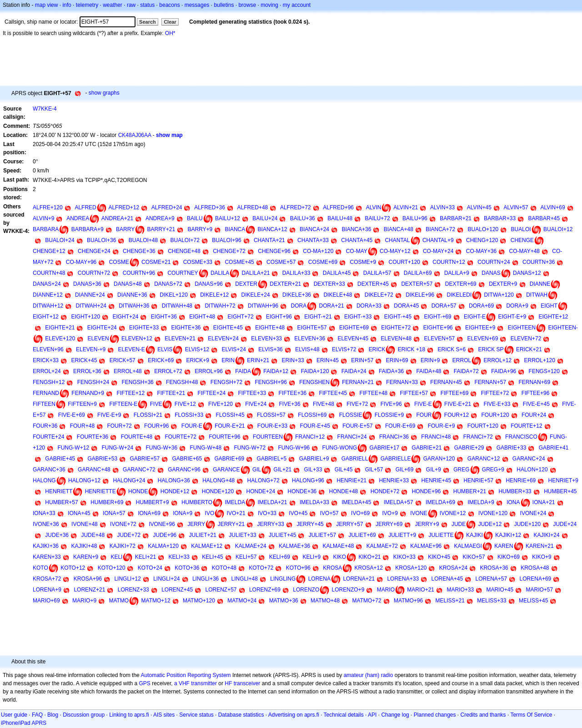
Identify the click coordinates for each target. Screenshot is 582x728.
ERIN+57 (362, 360)
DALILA (220, 273)
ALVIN (374, 207)
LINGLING (283, 579)
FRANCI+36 (394, 437)
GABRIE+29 (469, 448)
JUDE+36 (57, 535)
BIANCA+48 (399, 229)
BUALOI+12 (558, 229)
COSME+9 (363, 262)
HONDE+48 (344, 491)
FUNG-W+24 (117, 448)
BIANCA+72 (440, 229)
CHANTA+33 (313, 240)
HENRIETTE (100, 491)
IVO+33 (267, 513)
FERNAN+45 (446, 382)
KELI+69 (280, 557)
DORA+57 (444, 306)
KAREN (504, 546)
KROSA (332, 568)
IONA (513, 502)
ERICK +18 (411, 349)
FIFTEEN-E (123, 404)
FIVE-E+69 (72, 415)
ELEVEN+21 (180, 339)
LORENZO (306, 590)
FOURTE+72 (180, 437)
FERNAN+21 (358, 382)
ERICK (377, 349)
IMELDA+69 (440, 502)
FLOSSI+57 (271, 415)
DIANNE (540, 284)
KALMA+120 (163, 546)
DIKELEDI (459, 295)
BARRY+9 (200, 229)
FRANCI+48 (436, 437)
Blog (53, 715)
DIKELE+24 (256, 295)
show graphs (104, 93)
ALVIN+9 (43, 218)
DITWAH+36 (134, 306)
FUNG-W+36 (161, 448)
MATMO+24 (242, 601)
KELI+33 (179, 557)
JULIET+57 (322, 535)
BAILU (195, 218)
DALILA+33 (296, 273)
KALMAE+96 (426, 546)
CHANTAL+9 (438, 240)
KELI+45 (212, 557)
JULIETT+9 (402, 535)
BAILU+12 (228, 218)
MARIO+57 (539, 590)
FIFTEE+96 (536, 393)
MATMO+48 (325, 601)
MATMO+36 (284, 601)
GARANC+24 (529, 459)
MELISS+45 (533, 601)
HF (228, 683)
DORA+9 (517, 306)
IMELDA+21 (273, 502)
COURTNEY (183, 273)
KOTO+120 (112, 568)
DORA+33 (369, 306)
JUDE (459, 524)
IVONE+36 (46, 524)
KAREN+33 (47, 557)
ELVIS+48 (307, 349)
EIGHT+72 (241, 317)
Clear (170, 22)
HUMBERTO (197, 502)
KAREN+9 (86, 557)
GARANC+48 (94, 470)
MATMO (119, 601)
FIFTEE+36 (293, 393)
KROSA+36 (494, 568)
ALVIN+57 (516, 207)
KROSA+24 (453, 568)
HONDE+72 (385, 491)
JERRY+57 (349, 524)
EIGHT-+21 (318, 317)
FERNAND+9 (88, 393)
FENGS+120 (544, 371)
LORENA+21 (359, 579)
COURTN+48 (49, 273)
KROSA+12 (369, 568)
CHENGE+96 (274, 251)
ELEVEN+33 (266, 339)
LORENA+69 (536, 579)
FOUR (424, 415)
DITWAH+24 (91, 306)
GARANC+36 (49, 470)
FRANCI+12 (310, 437)
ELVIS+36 (270, 349)
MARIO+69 (46, 601)
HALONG (44, 480)
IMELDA (235, 502)
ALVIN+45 (479, 207)
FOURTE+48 (137, 437)
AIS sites (164, 715)
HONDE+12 (175, 491)
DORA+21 (332, 306)
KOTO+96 (298, 568)
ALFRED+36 (210, 207)
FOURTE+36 (93, 437)
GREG (461, 470)
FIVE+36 (290, 404)
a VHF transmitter (196, 683)
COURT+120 (404, 262)
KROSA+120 (411, 568)
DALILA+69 (418, 273)
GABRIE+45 (60, 459)
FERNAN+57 (490, 382)
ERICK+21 (529, 349)
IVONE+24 (533, 513)
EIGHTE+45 (228, 328)
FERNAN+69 (534, 382)
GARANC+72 (139, 470)
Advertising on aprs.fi (294, 715)
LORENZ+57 (221, 590)
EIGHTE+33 (144, 328)
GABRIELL (355, 459)
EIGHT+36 (164, 317)
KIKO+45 (439, 557)
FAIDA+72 (466, 371)
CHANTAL (397, 240)
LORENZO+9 (348, 590)
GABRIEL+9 (314, 459)
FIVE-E (423, 404)
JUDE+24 (565, 524)
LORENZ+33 (133, 590)
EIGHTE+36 (186, 328)
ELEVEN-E (131, 349)
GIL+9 (434, 470)
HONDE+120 (218, 491)
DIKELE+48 (338, 295)
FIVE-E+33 (497, 404)
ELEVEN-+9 (91, 349)
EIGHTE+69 (354, 328)
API (372, 715)
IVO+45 (298, 513)
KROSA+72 (47, 579)
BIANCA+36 (356, 229)
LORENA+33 (403, 579)
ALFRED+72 (296, 207)
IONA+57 (114, 513)
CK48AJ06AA (135, 135)
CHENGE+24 (94, 251)
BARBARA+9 (88, 229)
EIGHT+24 (125, 317)
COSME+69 (323, 262)
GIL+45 (344, 470)
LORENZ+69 (265, 590)
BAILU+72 (378, 218)
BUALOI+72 (185, 240)
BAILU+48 (340, 218)
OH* (170, 33)
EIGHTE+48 (270, 328)
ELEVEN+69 (483, 339)
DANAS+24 (47, 284)
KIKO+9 (542, 557)
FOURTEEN (268, 437)
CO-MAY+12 (395, 251)
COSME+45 (239, 262)
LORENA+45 (447, 579)
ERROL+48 (128, 371)
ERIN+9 (430, 360)
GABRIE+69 (230, 459)
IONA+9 (183, 513)
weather (113, 5)
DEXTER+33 (329, 284)
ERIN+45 (328, 360)
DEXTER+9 (503, 284)
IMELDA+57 (399, 502)
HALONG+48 (218, 480)
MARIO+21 (421, 590)
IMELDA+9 (481, 502)
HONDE (138, 491)
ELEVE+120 (60, 339)
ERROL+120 (540, 360)
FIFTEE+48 (374, 393)
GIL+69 (405, 470)
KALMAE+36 (294, 546)
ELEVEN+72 (526, 339)
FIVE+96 (391, 404)
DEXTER (246, 284)
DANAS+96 (209, 284)
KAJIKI (474, 535)
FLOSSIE (351, 415)
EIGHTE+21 (60, 328)
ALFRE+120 (48, 207)
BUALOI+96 (226, 240)
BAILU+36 (303, 218)
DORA (299, 306)
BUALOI (521, 229)
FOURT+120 (483, 426)
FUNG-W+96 (294, 448)
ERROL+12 (497, 360)
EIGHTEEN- (563, 328)
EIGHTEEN (522, 328)
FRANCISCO (521, 437)
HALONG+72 (263, 480)
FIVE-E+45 (536, 404)
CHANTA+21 (269, 240)
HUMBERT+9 (153, 502)
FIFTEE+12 (130, 393)
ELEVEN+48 (396, 339)
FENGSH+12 (49, 382)
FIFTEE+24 (211, 393)
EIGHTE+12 (554, 317)
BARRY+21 (161, 229)
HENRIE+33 (394, 480)
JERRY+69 (389, 524)
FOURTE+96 (224, 437)
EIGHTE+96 (438, 328)
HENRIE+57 (479, 480)
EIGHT (549, 306)
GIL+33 (313, 470)
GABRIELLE (396, 459)
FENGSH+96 (271, 382)
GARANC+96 (184, 470)
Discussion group (84, 715)
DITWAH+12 (48, 306)
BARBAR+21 (456, 218)
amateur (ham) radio (369, 675)
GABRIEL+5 (272, 459)
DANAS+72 (168, 284)
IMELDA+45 (356, 502)
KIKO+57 (474, 557)
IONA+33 (44, 513)
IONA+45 (79, 513)
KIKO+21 (369, 557)
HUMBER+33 (515, 491)
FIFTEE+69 (455, 393)
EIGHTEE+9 (480, 328)
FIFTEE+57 (414, 393)
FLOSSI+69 (312, 415)
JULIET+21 (203, 535)
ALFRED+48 (253, 207)
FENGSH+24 (93, 382)
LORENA (319, 579)
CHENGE (522, 240)
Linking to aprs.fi (129, 715)
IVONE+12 (453, 513)
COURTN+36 (539, 262)
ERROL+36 (87, 371)
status (147, 5)
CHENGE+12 (49, 251)
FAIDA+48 (429, 371)
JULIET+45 (282, 535)
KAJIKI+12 (508, 535)
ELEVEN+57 (440, 339)
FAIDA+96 (504, 371)
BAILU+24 (265, 218)
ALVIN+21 (406, 207)
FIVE (156, 404)
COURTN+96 (139, 273)
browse (247, 5)
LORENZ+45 (177, 590)
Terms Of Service (531, 715)
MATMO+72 (367, 601)
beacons (169, 5)
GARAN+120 (439, 459)
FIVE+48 (324, 404)
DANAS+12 (527, 273)
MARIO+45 (500, 590)
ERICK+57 (123, 360)
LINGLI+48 (245, 579)
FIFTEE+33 (252, 393)
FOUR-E (192, 426)
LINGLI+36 (206, 579)
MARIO (386, 590)
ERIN (228, 360)
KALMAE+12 (207, 546)
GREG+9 (493, 470)
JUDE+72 (129, 535)
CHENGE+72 (229, 251)
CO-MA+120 (318, 251)
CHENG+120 (482, 240)
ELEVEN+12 (137, 339)
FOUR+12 (457, 415)
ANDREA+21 (117, 218)
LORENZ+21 (89, 590)
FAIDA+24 (354, 371)
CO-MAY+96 (81, 262)
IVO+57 (329, 513)
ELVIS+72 (344, 349)
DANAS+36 (87, 284)
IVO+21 (236, 513)
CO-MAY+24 (438, 251)
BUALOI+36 (101, 240)
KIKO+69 (509, 557)
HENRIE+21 (351, 480)
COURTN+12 (449, 262)
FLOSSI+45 (230, 415)
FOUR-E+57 (357, 426)
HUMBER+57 (61, 502)
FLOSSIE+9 (389, 415)
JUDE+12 (490, 524)
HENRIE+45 (436, 480)
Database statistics (241, 715)
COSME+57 (281, 262)
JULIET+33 (242, 535)
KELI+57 (246, 557)
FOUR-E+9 (442, 426)
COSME (119, 262)
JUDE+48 (93, 535)
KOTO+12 (73, 568)
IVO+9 (390, 513)
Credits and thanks (483, 715)
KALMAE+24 (251, 546)
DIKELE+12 (214, 295)
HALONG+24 (129, 480)
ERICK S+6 (452, 349)
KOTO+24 (150, 568)
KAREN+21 (540, 546)
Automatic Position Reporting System (186, 675)
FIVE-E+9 (109, 415)
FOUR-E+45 (315, 426)
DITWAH (537, 295)
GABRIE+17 (385, 448)
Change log (395, 715)
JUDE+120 (527, 524)
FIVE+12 (185, 404)
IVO (210, 513)
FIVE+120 (221, 404)
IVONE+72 (123, 524)
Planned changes (435, 715)
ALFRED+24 (167, 207)
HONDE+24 (261, 491)
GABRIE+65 (187, 459)
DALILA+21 (256, 273)
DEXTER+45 (373, 284)
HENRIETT (59, 491)
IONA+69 (149, 513)
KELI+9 (311, 557)
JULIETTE (441, 535)
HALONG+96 (308, 480)
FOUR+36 (45, 426)
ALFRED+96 (338, 207)
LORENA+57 (492, 579)
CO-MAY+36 (481, 251)
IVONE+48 (85, 524)
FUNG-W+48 (206, 448)
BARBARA (46, 229)
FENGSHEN (314, 382)
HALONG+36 (174, 480)
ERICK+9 (198, 360)
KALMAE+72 (382, 546)
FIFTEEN (44, 404)
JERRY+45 (310, 524)
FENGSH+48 (182, 382)
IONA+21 (544, 502)
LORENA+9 (47, 590)
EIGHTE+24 (102, 328)
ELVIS (165, 349)
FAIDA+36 (391, 371)
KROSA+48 (535, 568)
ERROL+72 (168, 371)
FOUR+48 (82, 426)
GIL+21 (283, 470)
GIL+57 (374, 470)
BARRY (125, 229)
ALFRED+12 (124, 207)
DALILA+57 (377, 273)
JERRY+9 (427, 524)
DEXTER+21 (285, 284)
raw (131, 5)
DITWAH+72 (220, 306)
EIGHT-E (475, 317)
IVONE (419, 513)
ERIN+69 (397, 360)
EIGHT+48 (202, 317)
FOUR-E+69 (400, 426)
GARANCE (226, 470)
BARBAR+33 (500, 218)
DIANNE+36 (132, 295)
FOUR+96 (156, 426)
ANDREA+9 (160, 218)
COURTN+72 (94, 273)
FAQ (37, 715)
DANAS (491, 273)
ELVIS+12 (197, 349)
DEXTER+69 (461, 284)
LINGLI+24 (166, 579)
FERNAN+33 (402, 382)
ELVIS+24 (233, 349)
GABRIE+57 (145, 459)
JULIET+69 (362, 535)
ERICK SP (491, 349)
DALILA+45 (337, 273)
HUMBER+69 (107, 502)
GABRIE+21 (427, 448)
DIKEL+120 (174, 295)
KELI (116, 557)
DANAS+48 (128, 284)
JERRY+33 (270, 524)
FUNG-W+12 (73, 448)
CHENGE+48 (184, 251)
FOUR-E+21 (230, 426)
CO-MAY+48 (524, 251)
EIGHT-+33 (358, 317)
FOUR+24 (534, 415)
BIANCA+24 (314, 229)
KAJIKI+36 (46, 546)
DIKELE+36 (297, 295)
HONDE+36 (302, 491)
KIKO (339, 557)
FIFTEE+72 (495, 393)
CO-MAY (357, 251)
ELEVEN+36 (310, 339)
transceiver (247, 683)
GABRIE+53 (102, 459)
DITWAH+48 (177, 306)
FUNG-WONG (340, 448)
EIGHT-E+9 (512, 317)
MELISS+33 (492, 601)
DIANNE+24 (90, 295)
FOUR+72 (119, 426)
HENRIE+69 (521, 480)
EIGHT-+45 (398, 317)
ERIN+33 (293, 360)
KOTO (40, 568)
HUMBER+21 (470, 491)
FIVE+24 (256, 404)
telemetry (87, 5)
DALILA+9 (457, 273)
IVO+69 (360, 513)
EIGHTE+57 (312, 328)
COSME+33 (198, 262)
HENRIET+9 (563, 480)
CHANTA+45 (357, 240)
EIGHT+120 (85, 317)
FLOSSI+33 (189, 415)
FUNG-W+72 (250, 448)
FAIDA (243, 371)
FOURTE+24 (48, 437)
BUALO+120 (483, 229)
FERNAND (46, 393)
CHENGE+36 (139, 251)
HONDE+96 (426, 491)
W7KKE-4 (45, 109)
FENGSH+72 (226, 382)
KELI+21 (145, 557)
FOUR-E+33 (272, 426)
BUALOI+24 (60, 240)
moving (269, 5)
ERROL (462, 360)
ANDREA (78, 218)
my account (297, 5)
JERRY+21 (231, 524)
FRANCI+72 (478, 437)
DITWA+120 (499, 295)
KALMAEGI (468, 546)
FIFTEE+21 (171, 393)
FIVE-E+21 (458, 404)
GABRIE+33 (512, 448)
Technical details (344, 715)
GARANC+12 (484, 459)
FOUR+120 (495, 415)
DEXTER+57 (417, 284)
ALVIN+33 (442, 207)
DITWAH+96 (263, 306)
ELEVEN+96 (48, 349)
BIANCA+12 (273, 229)
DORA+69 (481, 306)
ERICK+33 (46, 360)
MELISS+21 (450, 601)
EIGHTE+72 (396, 328)
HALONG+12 (84, 480)
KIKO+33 (404, 557)
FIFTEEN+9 (82, 404)
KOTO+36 (187, 568)
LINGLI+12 (127, 579)
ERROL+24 (47, 371)
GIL (257, 470)
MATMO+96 (408, 601)
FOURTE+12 (526, 426)
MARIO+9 (84, 601)
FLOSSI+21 (148, 415)
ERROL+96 (209, 371)
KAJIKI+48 (84, 546)
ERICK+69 (161, 360)
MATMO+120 (199, 601)
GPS (145, 683)
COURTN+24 (494, 262)
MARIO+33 (460, 590)
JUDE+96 (165, 535)
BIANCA (235, 229)
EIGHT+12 (46, 317)
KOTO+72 (261, 568)
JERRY (196, 524)
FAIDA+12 (276, 371)
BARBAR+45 (544, 218)
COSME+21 (156, 262)
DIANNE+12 (48, 295)
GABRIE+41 (554, 448)
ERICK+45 (84, 360)
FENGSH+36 (137, 382)
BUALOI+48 (143, 240)
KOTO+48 (224, 568)
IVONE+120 (493, 513)
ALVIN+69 (552, 207)
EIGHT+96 (279, 317)
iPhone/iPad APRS (24, 723)
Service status (196, 715)
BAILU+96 (415, 218)
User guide (14, 715)
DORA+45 (406, 306)
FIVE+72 (357, 404)
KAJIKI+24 (547, 535)
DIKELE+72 (379, 295)
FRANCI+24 (352, 437)
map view (47, 5)
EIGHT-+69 (437, 317)
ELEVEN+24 (223, 339)
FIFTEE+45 (333, 393)
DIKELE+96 (420, 295)
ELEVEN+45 (353, 339)
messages (197, 5)
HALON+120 (532, 470)
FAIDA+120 (315, 371)
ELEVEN (98, 339)
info (67, 5)
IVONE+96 (162, 524)
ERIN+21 (258, 360)
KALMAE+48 (338, 546)
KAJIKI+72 (123, 546)
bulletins (224, 5)
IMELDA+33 (314, 502)
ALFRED (85, 207)
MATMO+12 (156, 601)
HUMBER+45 (560, 491)
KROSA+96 (88, 579)
